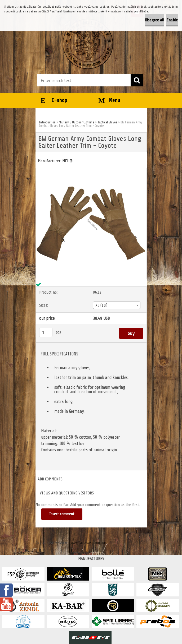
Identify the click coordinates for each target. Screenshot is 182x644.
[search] (137, 80)
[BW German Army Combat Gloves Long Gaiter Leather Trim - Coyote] (91, 170)
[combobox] (117, 305)
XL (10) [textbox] (101, 305)
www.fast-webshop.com (88, 543)
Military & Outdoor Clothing (77, 122)
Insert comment (62, 514)
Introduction (47, 122)
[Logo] (88, 44)
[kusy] (46, 332)
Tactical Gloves (107, 122)
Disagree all (155, 20)
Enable (172, 20)
